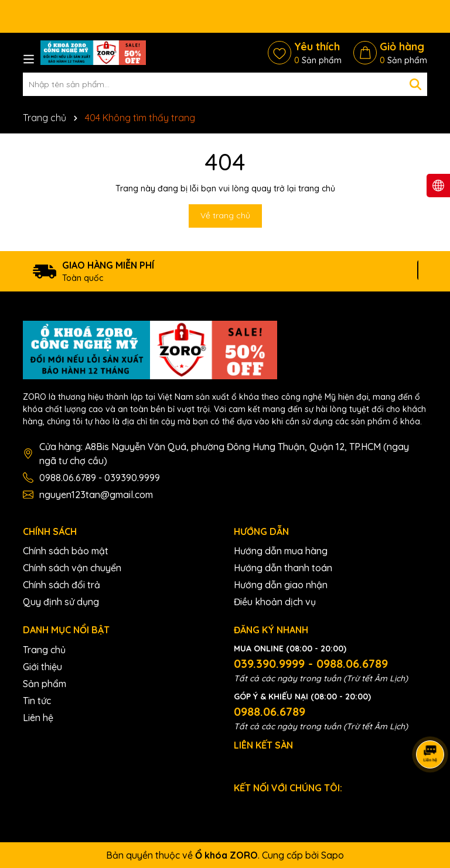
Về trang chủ (225, 215)
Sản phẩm (45, 684)
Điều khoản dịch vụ (275, 602)
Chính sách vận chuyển (72, 568)
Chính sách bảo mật (66, 551)
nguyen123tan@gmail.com (96, 495)
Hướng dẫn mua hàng (281, 551)
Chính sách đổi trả (62, 585)
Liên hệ (38, 718)
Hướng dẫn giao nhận (281, 585)
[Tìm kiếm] (415, 84)
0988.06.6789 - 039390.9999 (100, 478)
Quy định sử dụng (61, 602)
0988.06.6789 (270, 711)
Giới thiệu (42, 667)
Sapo (333, 855)
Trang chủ (44, 650)
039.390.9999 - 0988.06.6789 (311, 663)
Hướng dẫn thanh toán (283, 568)
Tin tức (37, 701)
